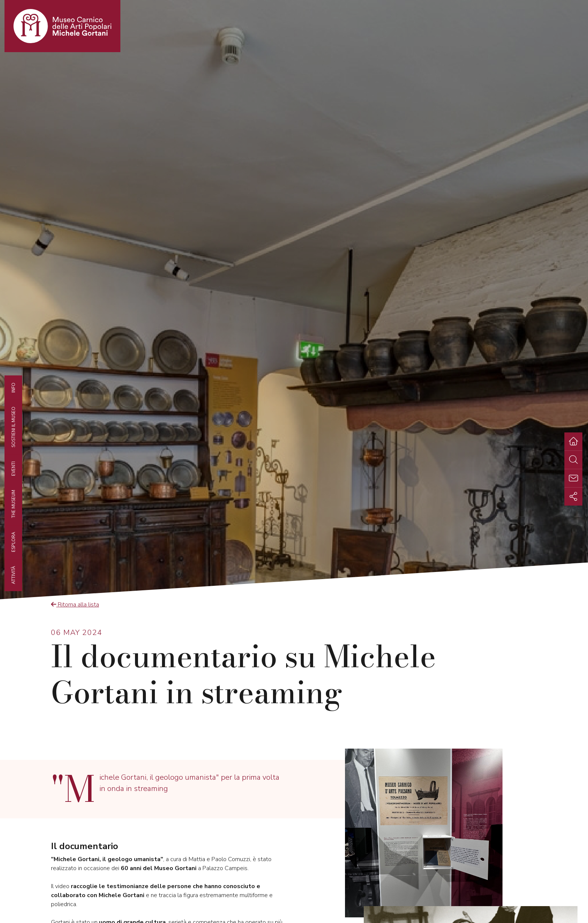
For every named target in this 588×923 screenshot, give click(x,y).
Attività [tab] (13, 575)
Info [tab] (13, 387)
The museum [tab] (13, 504)
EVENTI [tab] (13, 468)
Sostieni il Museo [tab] (13, 427)
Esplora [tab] (13, 542)
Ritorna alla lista (75, 605)
